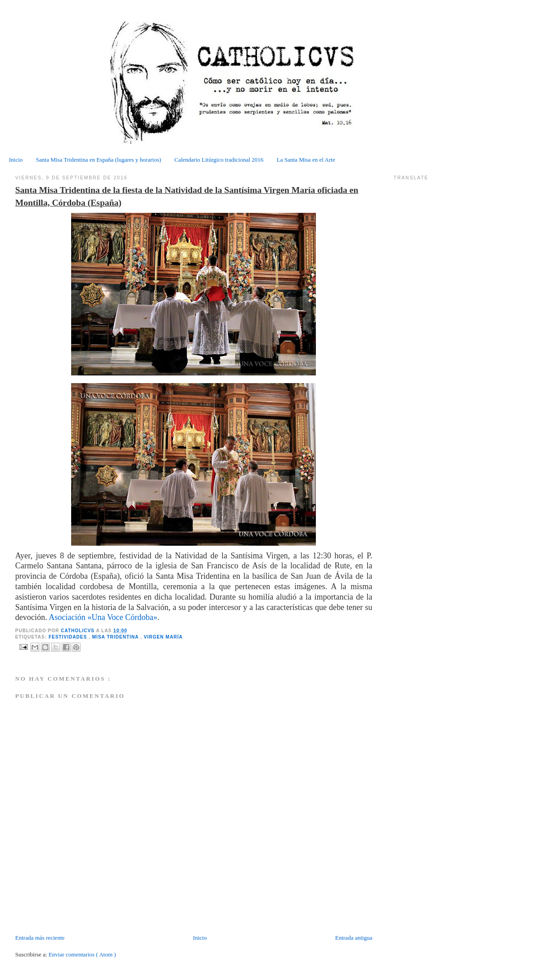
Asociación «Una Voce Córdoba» (103, 617)
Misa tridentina (116, 637)
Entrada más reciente (40, 938)
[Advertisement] (68, 913)
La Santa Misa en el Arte (306, 160)
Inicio (16, 160)
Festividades (69, 637)
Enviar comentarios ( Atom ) (82, 954)
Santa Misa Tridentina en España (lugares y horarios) (98, 160)
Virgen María (163, 637)
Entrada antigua (353, 938)
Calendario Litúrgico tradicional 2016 (219, 160)
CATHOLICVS (78, 631)
